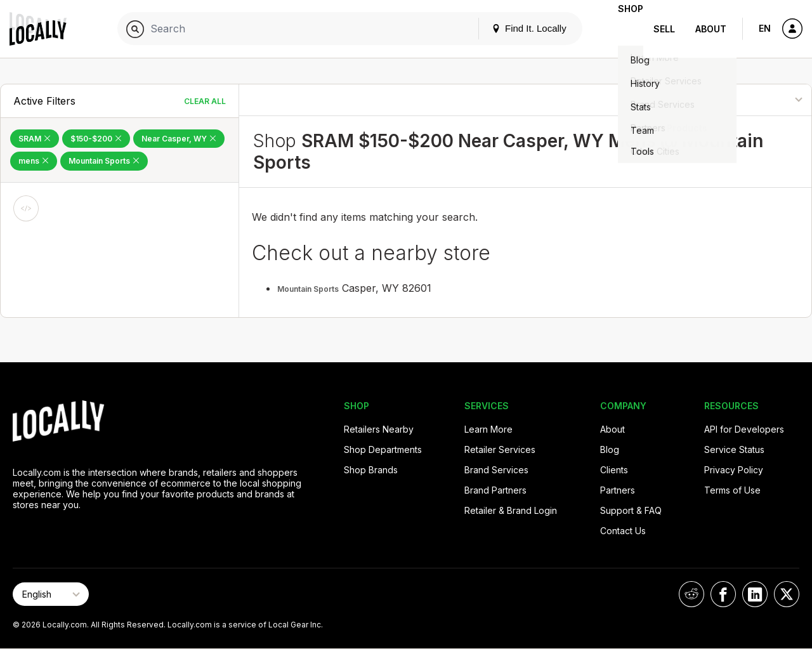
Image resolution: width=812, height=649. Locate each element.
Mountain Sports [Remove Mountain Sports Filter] (104, 161)
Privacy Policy (734, 470)
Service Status (734, 449)
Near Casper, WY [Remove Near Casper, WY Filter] (179, 139)
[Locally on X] (787, 594)
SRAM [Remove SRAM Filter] (35, 139)
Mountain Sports (308, 289)
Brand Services (496, 470)
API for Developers (744, 429)
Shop (620, 29)
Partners (618, 490)
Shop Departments (383, 449)
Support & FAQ (631, 510)
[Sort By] (748, 100)
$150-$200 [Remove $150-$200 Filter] (96, 139)
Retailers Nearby (379, 429)
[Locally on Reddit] (691, 594)
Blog (610, 449)
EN (765, 28)
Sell (664, 29)
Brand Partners (495, 490)
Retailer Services (500, 449)
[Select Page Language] (51, 594)
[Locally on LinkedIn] (755, 594)
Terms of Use (732, 490)
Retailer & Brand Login (511, 510)
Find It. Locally (509, 28)
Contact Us (623, 531)
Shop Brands (371, 470)
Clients (614, 470)
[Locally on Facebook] (723, 594)
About (711, 29)
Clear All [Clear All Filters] (205, 101)
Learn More (488, 429)
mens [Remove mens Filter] (34, 161)
